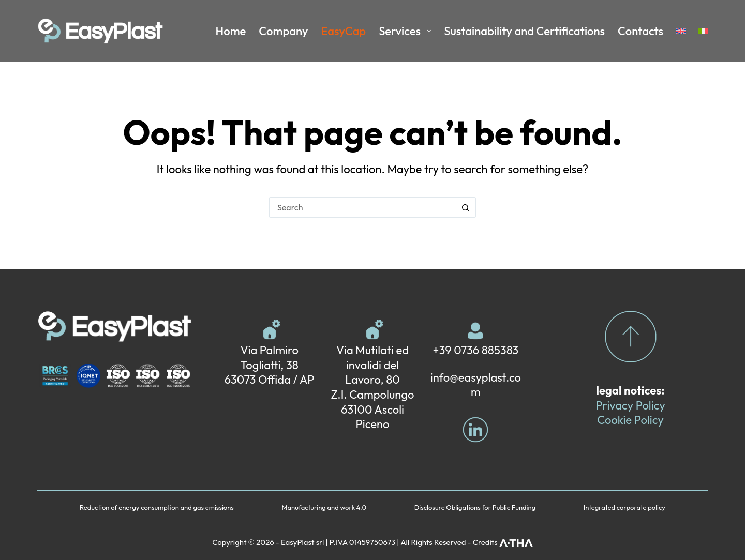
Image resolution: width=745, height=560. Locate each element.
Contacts (640, 31)
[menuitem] (681, 31)
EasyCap (343, 31)
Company (283, 31)
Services (407, 31)
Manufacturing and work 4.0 (324, 507)
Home (231, 31)
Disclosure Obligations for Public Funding (475, 507)
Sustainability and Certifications (524, 31)
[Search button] (466, 207)
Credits (503, 542)
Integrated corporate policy (624, 507)
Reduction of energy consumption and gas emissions (157, 507)
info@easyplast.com (476, 385)
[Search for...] (362, 207)
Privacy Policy (630, 405)
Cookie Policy (630, 420)
